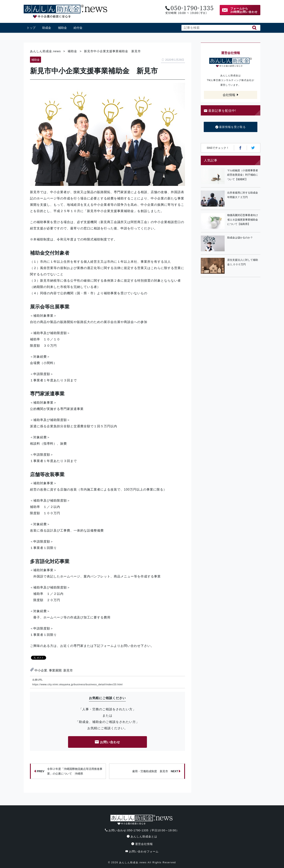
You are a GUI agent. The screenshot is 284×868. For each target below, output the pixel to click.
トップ (31, 28)
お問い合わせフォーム (142, 851)
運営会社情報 (142, 844)
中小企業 (41, 670)
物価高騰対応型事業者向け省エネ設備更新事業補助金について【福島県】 (243, 220)
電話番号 (189, 10)
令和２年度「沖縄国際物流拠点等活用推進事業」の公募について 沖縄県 (68, 771)
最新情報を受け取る (231, 127)
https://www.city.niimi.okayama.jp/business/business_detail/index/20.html (78, 685)
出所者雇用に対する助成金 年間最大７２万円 (244, 195)
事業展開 (55, 670)
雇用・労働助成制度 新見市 (156, 771)
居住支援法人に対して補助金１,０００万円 (243, 262)
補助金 (62, 28)
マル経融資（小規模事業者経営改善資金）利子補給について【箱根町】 (243, 175)
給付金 (78, 28)
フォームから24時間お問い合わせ (244, 10)
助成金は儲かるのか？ (240, 238)
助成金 (47, 28)
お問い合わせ (107, 742)
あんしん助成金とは (142, 836)
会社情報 (229, 95)
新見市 (68, 670)
